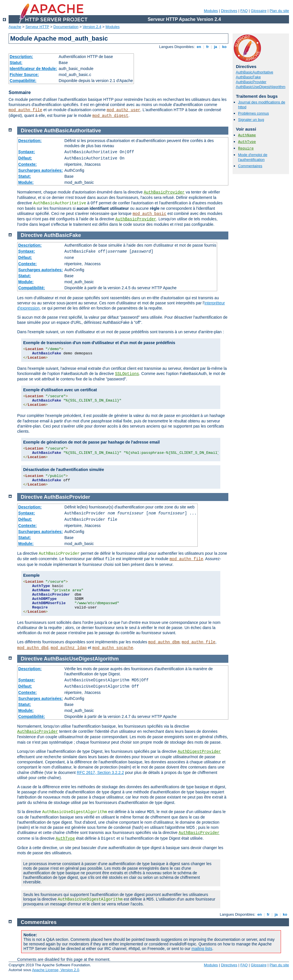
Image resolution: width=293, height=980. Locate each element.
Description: (21, 57)
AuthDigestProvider (199, 752)
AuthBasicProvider (251, 82)
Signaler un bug (251, 120)
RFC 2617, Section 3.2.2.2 (100, 773)
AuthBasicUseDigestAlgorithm (261, 87)
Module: (26, 182)
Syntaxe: (27, 152)
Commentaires (250, 166)
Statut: (16, 63)
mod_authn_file (25, 110)
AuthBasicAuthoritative (255, 72)
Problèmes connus (254, 113)
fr (208, 47)
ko (224, 47)
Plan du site (279, 11)
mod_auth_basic (149, 214)
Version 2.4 (92, 27)
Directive (32, 131)
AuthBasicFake (248, 77)
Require (246, 148)
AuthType (247, 142)
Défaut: (25, 158)
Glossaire (259, 11)
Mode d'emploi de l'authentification (253, 157)
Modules (211, 11)
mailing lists (202, 949)
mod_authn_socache (113, 648)
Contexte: (28, 164)
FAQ (244, 11)
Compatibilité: (23, 81)
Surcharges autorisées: (41, 170)
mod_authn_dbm (164, 642)
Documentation (66, 27)
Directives (229, 11)
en (199, 47)
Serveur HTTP (37, 27)
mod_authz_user (124, 110)
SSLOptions (127, 374)
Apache (15, 27)
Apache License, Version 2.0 (56, 970)
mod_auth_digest (110, 116)
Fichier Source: (24, 75)
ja (215, 47)
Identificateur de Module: (33, 69)
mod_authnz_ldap (69, 648)
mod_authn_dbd (33, 648)
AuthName (247, 135)
